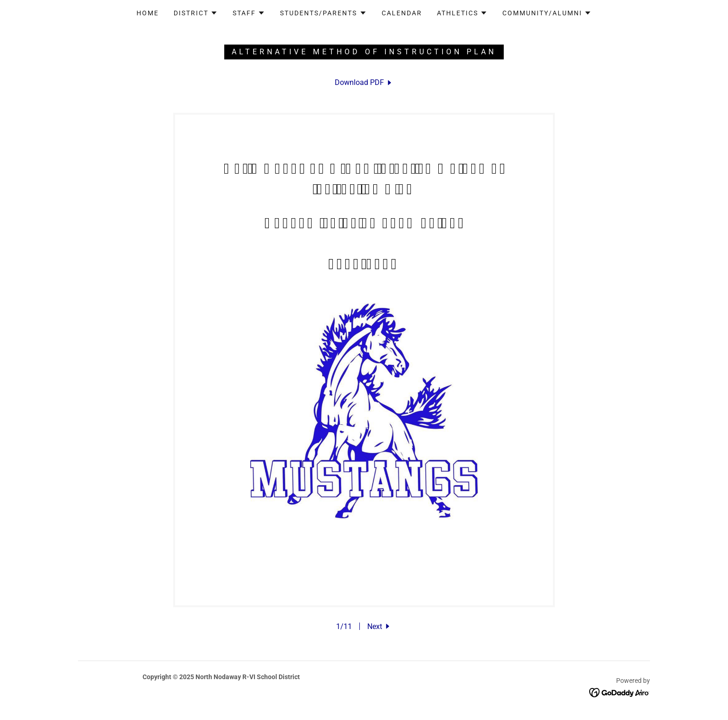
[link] (364, 82)
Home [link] (148, 13)
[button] (196, 13)
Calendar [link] (402, 13)
